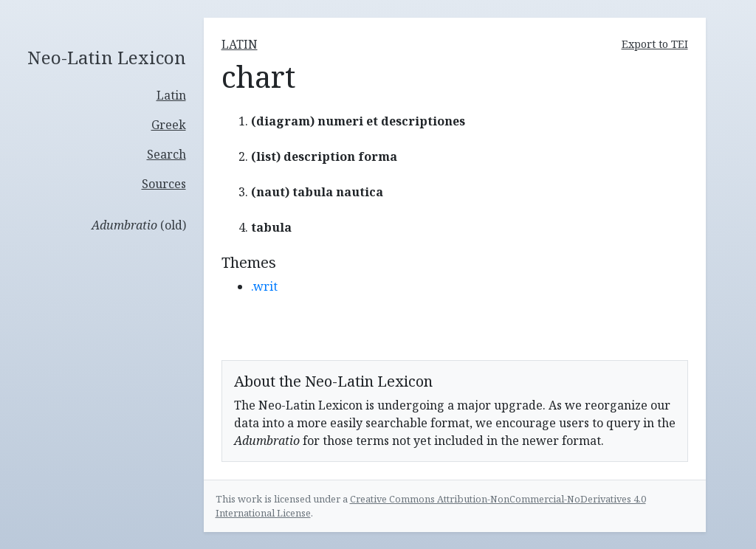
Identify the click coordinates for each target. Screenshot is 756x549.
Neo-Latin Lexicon (107, 58)
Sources (164, 184)
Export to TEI (655, 44)
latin (240, 44)
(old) (139, 225)
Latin (171, 95)
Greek (169, 125)
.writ (264, 286)
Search (166, 154)
